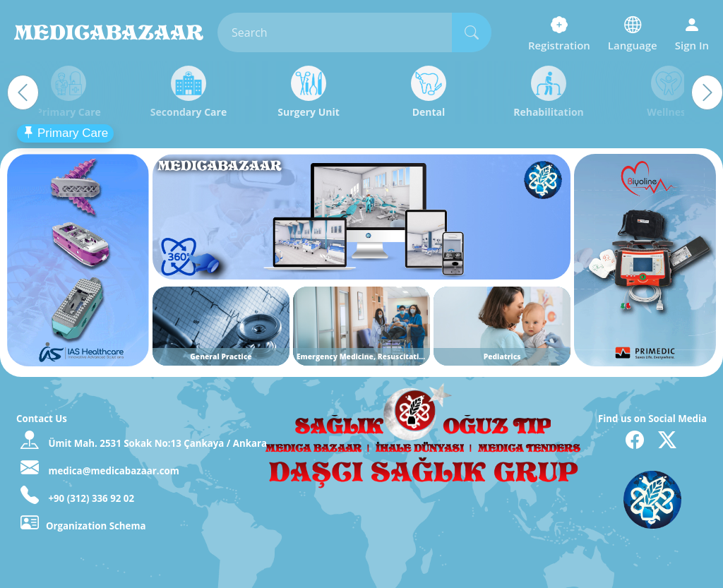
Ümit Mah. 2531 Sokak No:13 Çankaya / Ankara (157, 443)
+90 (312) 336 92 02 (90, 498)
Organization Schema (83, 526)
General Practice (221, 356)
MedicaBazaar (109, 32)
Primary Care (65, 133)
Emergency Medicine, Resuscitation (363, 356)
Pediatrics (502, 356)
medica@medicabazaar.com (113, 471)
